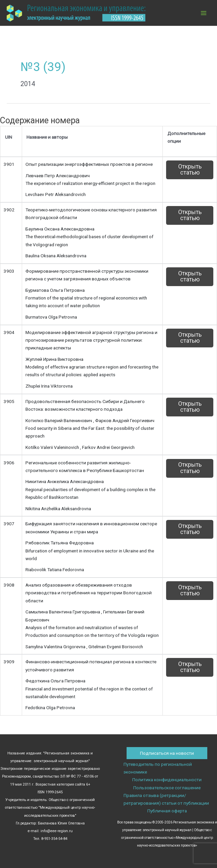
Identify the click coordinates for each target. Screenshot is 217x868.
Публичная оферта (167, 811)
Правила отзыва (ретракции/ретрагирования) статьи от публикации (166, 799)
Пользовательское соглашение (167, 788)
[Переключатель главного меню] (204, 13)
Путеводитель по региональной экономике (158, 768)
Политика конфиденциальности (167, 780)
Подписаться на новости (167, 753)
